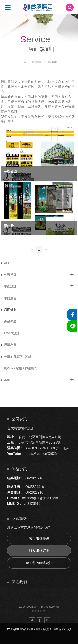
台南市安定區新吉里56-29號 (40, 442)
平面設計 (9, 286)
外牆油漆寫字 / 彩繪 (16, 357)
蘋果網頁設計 (39, 611)
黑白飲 (9, 226)
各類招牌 (9, 275)
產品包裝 (9, 321)
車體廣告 (9, 298)
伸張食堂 (11, 172)
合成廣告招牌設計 (20, 428)
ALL (5, 263)
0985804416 (35, 487)
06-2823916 (34, 478)
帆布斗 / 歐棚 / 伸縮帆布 (19, 368)
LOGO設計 (10, 333)
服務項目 (37, 62)
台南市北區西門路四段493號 (40, 437)
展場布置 (9, 345)
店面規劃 (52, 62)
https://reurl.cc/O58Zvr (42, 454)
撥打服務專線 (39, 538)
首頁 (24, 62)
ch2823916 (32, 504)
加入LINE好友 (39, 551)
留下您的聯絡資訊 (39, 563)
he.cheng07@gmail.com (40, 498)
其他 (6, 380)
